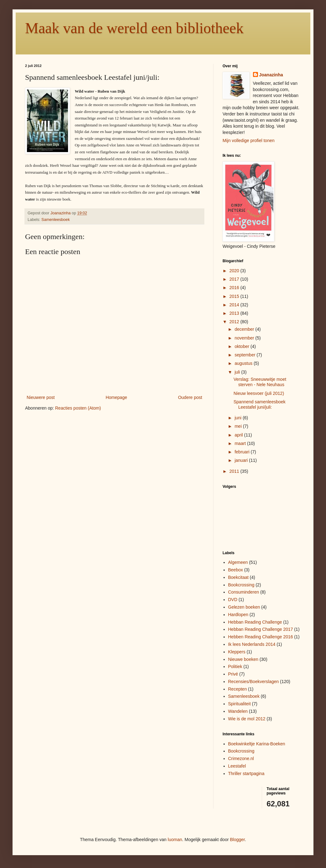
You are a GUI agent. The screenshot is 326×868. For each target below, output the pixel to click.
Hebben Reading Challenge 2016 (261, 637)
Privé (233, 674)
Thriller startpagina (246, 774)
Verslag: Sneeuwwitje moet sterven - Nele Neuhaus (260, 382)
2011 (235, 471)
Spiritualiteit (239, 704)
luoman (175, 840)
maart (241, 443)
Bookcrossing (241, 585)
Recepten (238, 689)
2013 (235, 313)
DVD (233, 600)
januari (242, 460)
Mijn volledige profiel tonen (249, 140)
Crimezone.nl (241, 758)
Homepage (116, 397)
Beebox (236, 570)
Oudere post (190, 397)
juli (238, 372)
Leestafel (237, 766)
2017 (235, 279)
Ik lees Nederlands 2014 (252, 644)
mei (239, 426)
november (245, 338)
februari (242, 452)
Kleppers (237, 652)
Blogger (237, 840)
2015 (235, 296)
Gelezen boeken (244, 607)
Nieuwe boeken (243, 659)
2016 (235, 288)
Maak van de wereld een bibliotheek (134, 28)
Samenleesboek (55, 220)
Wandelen (238, 711)
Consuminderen (244, 592)
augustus (244, 363)
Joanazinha (271, 75)
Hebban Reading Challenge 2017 (261, 629)
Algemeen (238, 562)
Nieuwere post (41, 397)
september (245, 355)
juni (239, 418)
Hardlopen (238, 615)
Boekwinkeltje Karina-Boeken (257, 744)
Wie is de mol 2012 (247, 719)
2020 (235, 271)
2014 (235, 305)
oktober (242, 346)
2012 (235, 322)
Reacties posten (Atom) (78, 408)
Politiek (235, 666)
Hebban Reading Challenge (255, 622)
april (239, 435)
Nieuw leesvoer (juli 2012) (259, 393)
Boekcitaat (238, 577)
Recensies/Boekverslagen (254, 682)
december (245, 329)
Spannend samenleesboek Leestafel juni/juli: (260, 404)
